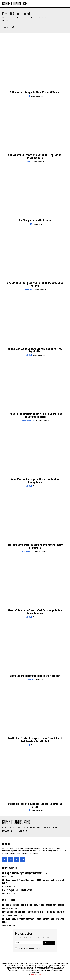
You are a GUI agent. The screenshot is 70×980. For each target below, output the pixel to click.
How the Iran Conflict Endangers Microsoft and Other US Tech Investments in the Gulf (35, 740)
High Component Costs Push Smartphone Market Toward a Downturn (35, 546)
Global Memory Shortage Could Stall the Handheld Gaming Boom (35, 481)
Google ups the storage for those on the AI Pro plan (35, 676)
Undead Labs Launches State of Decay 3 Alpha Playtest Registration (35, 350)
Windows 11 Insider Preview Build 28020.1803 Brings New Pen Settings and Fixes (35, 415)
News (30, 224)
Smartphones (28, 551)
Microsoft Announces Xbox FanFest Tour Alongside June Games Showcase (35, 612)
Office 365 (28, 290)
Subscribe (49, 943)
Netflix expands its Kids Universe (35, 221)
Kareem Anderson (37, 96)
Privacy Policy (36, 974)
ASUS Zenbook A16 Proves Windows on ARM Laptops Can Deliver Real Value (35, 156)
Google (31, 679)
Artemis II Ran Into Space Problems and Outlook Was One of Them (35, 284)
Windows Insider (28, 420)
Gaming (28, 355)
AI (28, 96)
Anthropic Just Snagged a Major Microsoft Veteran (35, 92)
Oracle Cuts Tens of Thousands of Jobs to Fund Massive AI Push (35, 805)
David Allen (38, 224)
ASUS (28, 162)
